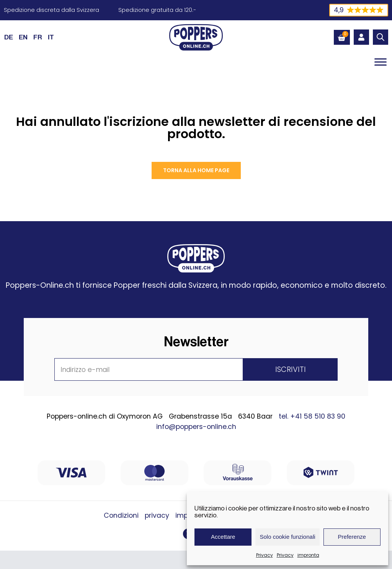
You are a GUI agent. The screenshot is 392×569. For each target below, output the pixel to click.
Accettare (223, 537)
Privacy (265, 555)
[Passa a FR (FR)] (38, 37)
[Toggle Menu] (381, 62)
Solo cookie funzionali (287, 537)
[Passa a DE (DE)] (9, 37)
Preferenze (352, 537)
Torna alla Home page (196, 170)
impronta (308, 555)
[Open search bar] (381, 37)
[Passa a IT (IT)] (51, 37)
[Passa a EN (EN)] (23, 37)
